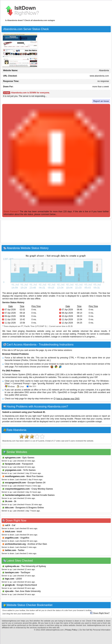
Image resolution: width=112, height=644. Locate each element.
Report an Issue (101, 101)
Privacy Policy (71, 630)
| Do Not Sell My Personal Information (95, 630)
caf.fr (8, 525)
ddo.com (9, 508)
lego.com (10, 579)
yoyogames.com (13, 470)
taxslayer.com (12, 573)
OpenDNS (62, 392)
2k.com (9, 501)
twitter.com (10, 550)
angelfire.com (12, 538)
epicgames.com (13, 458)
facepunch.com (13, 464)
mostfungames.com (15, 476)
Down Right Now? (100, 613)
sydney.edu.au (12, 566)
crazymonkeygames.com (17, 489)
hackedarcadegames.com (18, 495)
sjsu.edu (9, 591)
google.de (10, 585)
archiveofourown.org (15, 544)
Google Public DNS (79, 392)
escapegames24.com (15, 483)
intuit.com (10, 532)
